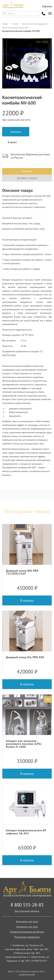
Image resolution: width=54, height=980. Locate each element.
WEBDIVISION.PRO (27, 975)
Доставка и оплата (27, 178)
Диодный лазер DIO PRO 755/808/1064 (22, 572)
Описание (27, 171)
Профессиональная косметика (27, 932)
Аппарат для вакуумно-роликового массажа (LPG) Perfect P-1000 (24, 744)
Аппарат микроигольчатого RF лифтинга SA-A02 (26, 832)
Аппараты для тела (27, 927)
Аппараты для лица (27, 921)
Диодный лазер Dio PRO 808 (25, 657)
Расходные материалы (27, 937)
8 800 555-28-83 (27, 905)
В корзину (27, 600)
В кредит (12, 142)
